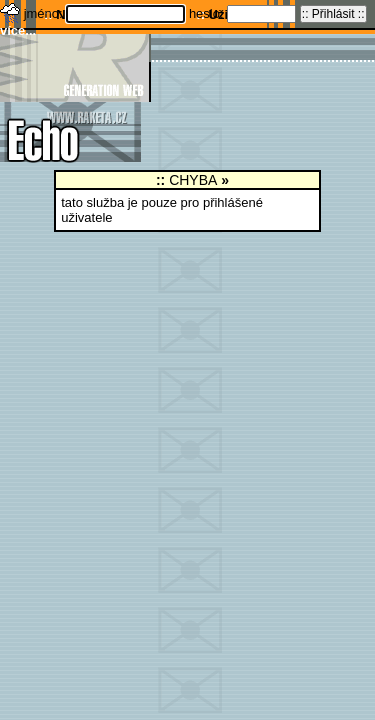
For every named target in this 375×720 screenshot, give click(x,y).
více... (18, 30)
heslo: (208, 13)
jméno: (45, 13)
